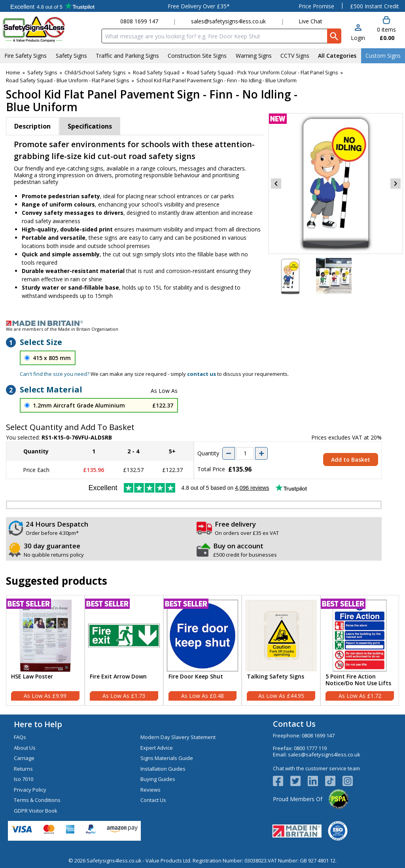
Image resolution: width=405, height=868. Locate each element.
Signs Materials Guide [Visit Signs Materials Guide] (167, 758)
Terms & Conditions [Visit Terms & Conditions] (37, 800)
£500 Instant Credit (375, 6)
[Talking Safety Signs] (281, 650)
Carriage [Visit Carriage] (24, 758)
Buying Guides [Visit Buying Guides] (158, 779)
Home (13, 72)
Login (358, 38)
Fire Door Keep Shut (196, 677)
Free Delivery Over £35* (199, 6)
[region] (45, 636)
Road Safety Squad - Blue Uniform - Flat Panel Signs (68, 80)
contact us (202, 374)
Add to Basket (351, 460)
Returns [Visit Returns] (23, 769)
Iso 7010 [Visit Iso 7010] (24, 779)
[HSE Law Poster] (45, 650)
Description (32, 126)
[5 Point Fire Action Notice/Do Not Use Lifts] (360, 650)
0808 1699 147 (139, 21)
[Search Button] (334, 36)
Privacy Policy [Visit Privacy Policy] (30, 790)
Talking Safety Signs (275, 677)
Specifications (90, 126)
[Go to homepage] (49, 29)
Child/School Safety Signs (95, 72)
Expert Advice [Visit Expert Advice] (157, 748)
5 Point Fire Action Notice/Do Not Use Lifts (358, 680)
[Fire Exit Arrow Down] (124, 650)
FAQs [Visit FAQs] (20, 737)
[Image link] (202, 323)
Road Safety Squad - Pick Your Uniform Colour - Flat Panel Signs (262, 72)
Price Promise (316, 6)
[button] (358, 33)
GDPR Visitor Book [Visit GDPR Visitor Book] (36, 811)
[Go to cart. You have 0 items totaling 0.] (386, 29)
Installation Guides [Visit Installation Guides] (163, 769)
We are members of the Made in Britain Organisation (62, 329)
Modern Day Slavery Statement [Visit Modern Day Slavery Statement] (178, 737)
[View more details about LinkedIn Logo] (316, 781)
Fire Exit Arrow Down (118, 677)
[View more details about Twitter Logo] (299, 781)
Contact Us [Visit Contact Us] (153, 800)
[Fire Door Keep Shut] (203, 650)
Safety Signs (42, 72)
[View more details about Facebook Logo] (282, 781)
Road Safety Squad (156, 72)
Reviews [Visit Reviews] (150, 790)
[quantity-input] (245, 453)
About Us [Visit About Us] (25, 748)
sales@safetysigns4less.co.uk (228, 21)
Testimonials (52, 6)
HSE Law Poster (32, 677)
